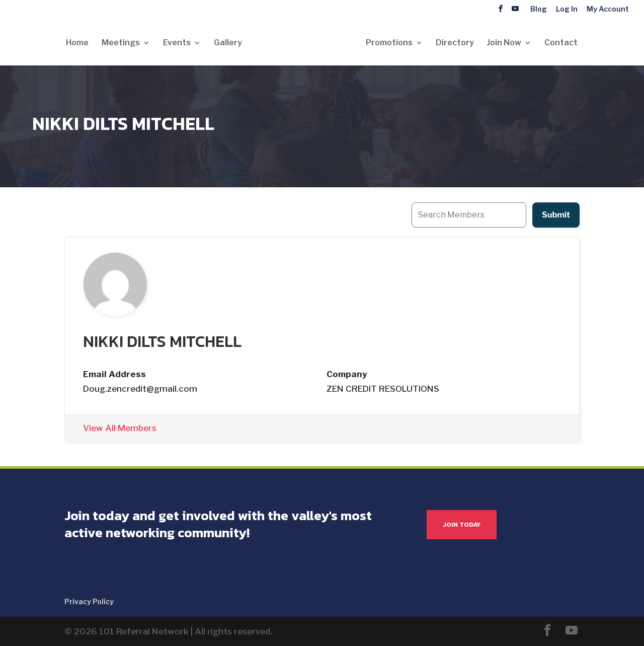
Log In (567, 9)
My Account (608, 9)
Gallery (228, 43)
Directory (455, 43)
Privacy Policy (89, 601)
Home (77, 43)
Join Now (504, 43)
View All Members (120, 428)
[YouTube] (515, 9)
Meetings (121, 43)
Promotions (389, 43)
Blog (539, 9)
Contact (561, 43)
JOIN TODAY (462, 524)
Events (177, 43)
